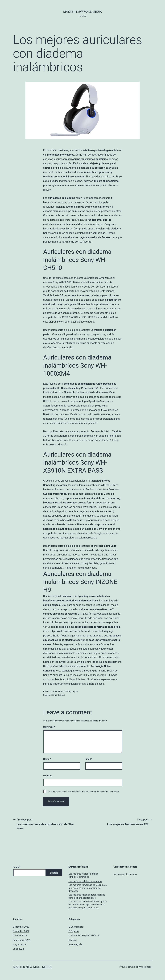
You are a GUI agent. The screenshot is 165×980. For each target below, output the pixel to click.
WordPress (146, 967)
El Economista (76, 927)
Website (47, 775)
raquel (75, 692)
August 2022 (19, 944)
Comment (49, 727)
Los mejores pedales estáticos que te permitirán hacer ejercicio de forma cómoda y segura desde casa (88, 905)
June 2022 (18, 949)
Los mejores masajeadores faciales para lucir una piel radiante (87, 896)
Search (16, 867)
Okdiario (61, 695)
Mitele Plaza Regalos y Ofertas (84, 936)
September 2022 (21, 940)
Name (47, 759)
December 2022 (21, 927)
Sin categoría (75, 944)
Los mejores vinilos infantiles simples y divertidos (83, 875)
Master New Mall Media (82, 12)
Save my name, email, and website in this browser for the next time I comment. (83, 792)
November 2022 (21, 931)
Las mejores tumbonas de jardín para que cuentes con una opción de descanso (88, 888)
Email (89, 759)
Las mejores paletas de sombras (85, 881)
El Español (74, 931)
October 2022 (20, 936)
